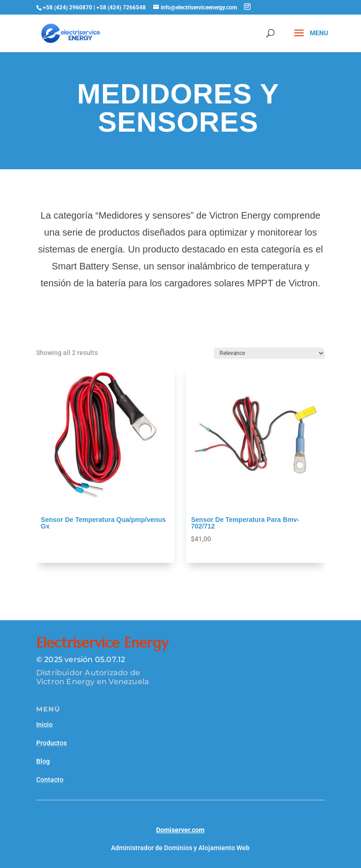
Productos (51, 743)
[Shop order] (269, 353)
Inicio (44, 725)
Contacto (50, 780)
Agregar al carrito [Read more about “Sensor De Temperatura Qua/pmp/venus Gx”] (68, 539)
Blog (43, 761)
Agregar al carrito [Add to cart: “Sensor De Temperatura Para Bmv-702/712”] (218, 552)
